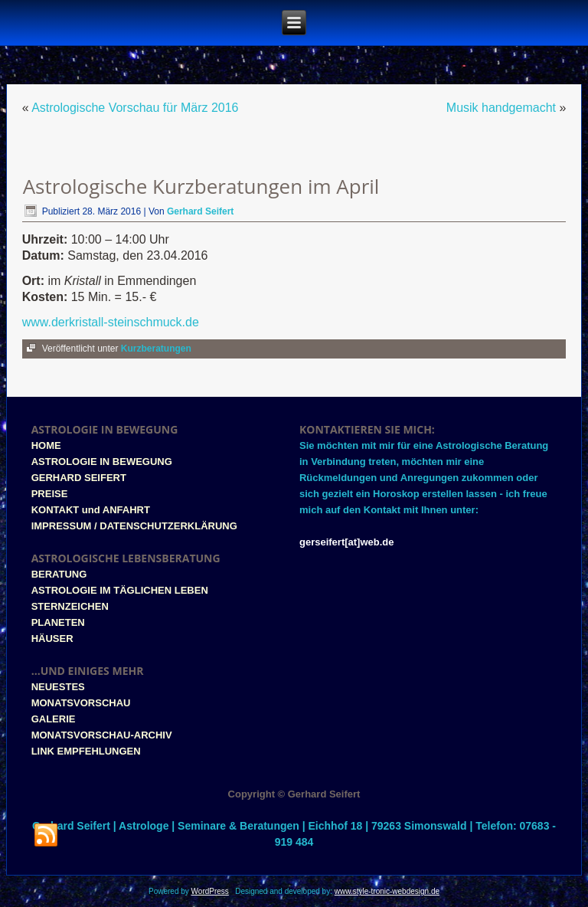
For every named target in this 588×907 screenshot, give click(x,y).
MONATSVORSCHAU (81, 703)
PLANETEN (58, 622)
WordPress (210, 891)
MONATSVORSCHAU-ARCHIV (102, 735)
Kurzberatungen (156, 349)
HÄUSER (52, 639)
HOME (46, 445)
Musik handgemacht (501, 108)
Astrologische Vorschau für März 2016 (135, 108)
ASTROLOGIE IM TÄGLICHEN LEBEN (120, 590)
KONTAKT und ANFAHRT (91, 510)
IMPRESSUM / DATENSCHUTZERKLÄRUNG (134, 526)
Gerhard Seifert (200, 211)
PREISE (50, 494)
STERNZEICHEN (70, 606)
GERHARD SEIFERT (79, 478)
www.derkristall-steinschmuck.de (111, 322)
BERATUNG (59, 574)
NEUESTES (58, 687)
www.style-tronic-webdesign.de (387, 891)
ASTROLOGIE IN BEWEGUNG (102, 462)
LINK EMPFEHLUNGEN (86, 751)
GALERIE (54, 719)
